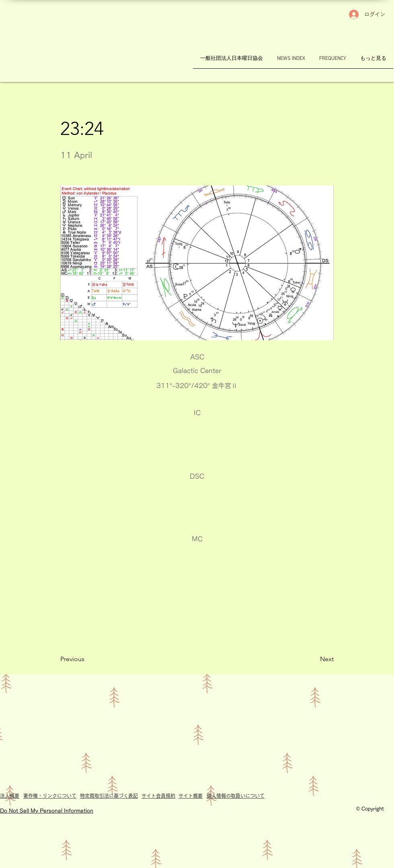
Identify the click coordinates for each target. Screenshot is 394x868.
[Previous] (87, 659)
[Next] (314, 659)
